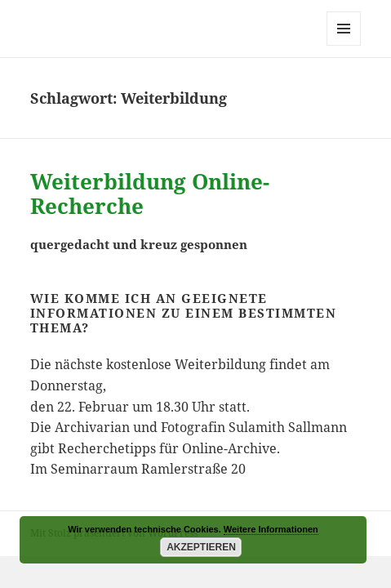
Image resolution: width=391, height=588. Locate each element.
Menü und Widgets (344, 45)
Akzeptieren (201, 547)
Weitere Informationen (271, 529)
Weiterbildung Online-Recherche (150, 194)
